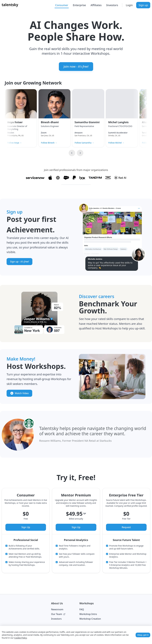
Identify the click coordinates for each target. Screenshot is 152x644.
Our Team (58, 614)
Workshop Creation (90, 619)
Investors (112, 5)
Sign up (143, 5)
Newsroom (57, 609)
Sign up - (19, 262)
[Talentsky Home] (10, 5)
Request (126, 527)
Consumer (62, 5)
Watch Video (19, 393)
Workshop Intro (88, 614)
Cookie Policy (21, 638)
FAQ (82, 609)
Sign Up (26, 527)
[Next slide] (80, 153)
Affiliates (96, 5)
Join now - (76, 66)
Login (129, 5)
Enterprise (79, 5)
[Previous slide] (72, 153)
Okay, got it (143, 635)
